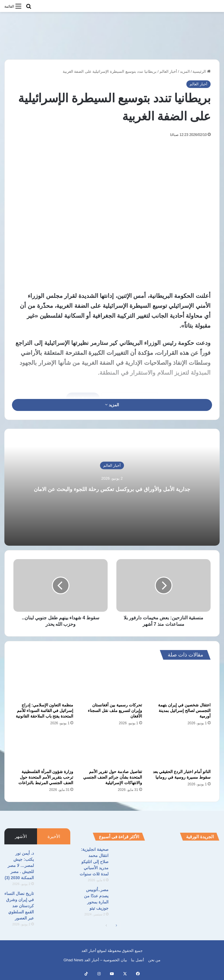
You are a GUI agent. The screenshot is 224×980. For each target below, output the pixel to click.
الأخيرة (54, 836)
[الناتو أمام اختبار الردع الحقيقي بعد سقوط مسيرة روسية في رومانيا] (181, 749)
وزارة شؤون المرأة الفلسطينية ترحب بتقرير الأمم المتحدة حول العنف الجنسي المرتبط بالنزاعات (46, 777)
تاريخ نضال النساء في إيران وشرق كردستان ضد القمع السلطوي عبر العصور (19, 906)
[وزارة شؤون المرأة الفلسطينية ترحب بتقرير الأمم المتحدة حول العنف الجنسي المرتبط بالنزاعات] (43, 749)
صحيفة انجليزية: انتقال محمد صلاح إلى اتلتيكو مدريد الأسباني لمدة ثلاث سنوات (94, 862)
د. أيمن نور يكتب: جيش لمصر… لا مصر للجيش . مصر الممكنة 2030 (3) (19, 865)
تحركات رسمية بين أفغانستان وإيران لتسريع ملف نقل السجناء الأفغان (115, 711)
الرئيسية (202, 71)
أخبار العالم (168, 71)
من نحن (154, 960)
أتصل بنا (138, 960)
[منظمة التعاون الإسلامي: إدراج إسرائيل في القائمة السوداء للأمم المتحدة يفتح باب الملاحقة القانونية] (43, 682)
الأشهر (21, 836)
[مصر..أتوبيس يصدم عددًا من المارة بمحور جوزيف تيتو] (129, 898)
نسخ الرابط (83, 398)
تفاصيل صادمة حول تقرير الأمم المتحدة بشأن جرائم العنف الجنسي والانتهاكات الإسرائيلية (113, 777)
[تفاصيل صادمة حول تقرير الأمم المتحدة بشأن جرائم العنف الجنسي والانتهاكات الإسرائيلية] (112, 749)
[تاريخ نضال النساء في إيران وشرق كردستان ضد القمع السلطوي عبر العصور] (54, 902)
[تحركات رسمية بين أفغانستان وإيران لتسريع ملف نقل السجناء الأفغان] (112, 682)
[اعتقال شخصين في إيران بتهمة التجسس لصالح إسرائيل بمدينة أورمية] (181, 682)
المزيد (185, 71)
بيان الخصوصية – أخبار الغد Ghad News (95, 960)
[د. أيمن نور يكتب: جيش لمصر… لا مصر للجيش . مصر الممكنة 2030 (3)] (54, 861)
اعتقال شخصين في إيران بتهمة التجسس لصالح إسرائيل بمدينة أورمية (184, 711)
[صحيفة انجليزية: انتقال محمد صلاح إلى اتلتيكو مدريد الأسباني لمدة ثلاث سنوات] (129, 857)
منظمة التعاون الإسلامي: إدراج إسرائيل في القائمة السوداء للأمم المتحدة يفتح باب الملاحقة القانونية (45, 711)
